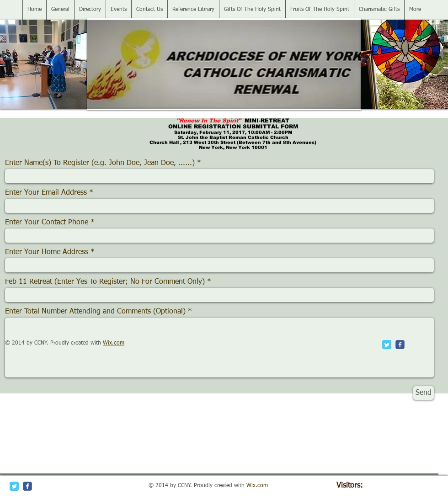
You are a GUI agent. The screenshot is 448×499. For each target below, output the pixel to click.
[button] (43, 64)
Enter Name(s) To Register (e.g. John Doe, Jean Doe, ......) (100, 163)
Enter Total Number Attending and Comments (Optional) (95, 312)
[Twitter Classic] (387, 345)
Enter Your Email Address (46, 193)
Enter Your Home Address (47, 252)
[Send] (424, 393)
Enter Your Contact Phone (47, 223)
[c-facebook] (400, 345)
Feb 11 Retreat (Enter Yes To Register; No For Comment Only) (106, 282)
